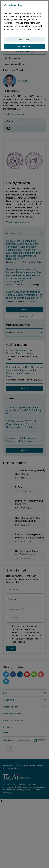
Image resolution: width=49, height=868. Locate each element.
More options (24, 40)
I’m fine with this (25, 47)
